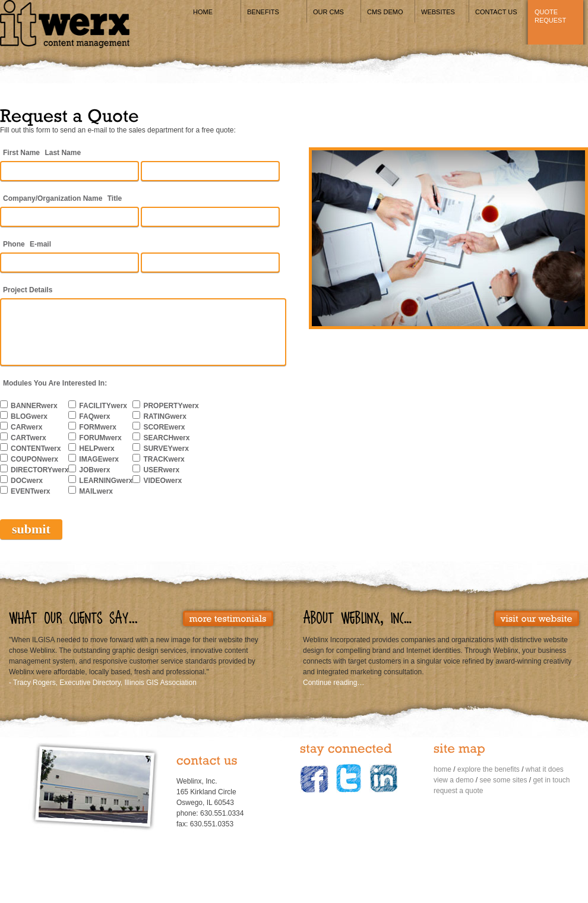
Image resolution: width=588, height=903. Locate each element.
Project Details (28, 290)
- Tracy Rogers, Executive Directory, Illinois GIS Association (103, 683)
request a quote (458, 791)
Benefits (263, 12)
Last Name (63, 153)
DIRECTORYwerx (39, 470)
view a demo (453, 780)
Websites (438, 12)
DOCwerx (27, 481)
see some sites (503, 780)
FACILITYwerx (103, 406)
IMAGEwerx (99, 459)
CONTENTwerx (36, 449)
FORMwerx (98, 427)
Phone (14, 244)
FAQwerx (94, 416)
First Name (21, 153)
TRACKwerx (164, 459)
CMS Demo (385, 12)
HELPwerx (97, 449)
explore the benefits (489, 769)
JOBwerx (94, 470)
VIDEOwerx (162, 481)
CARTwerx (29, 438)
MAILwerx (96, 491)
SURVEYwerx (166, 449)
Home (203, 12)
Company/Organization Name (53, 198)
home (442, 769)
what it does (545, 769)
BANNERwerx (34, 406)
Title (115, 198)
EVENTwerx (30, 491)
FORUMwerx (100, 438)
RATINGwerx (165, 416)
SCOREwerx (164, 427)
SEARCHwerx (166, 438)
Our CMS (328, 12)
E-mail (40, 244)
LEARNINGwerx (106, 481)
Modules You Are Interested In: (55, 383)
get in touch (551, 780)
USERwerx (161, 470)
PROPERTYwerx (171, 406)
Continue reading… (333, 683)
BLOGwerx (29, 416)
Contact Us (496, 12)
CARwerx (26, 427)
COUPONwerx (34, 459)
